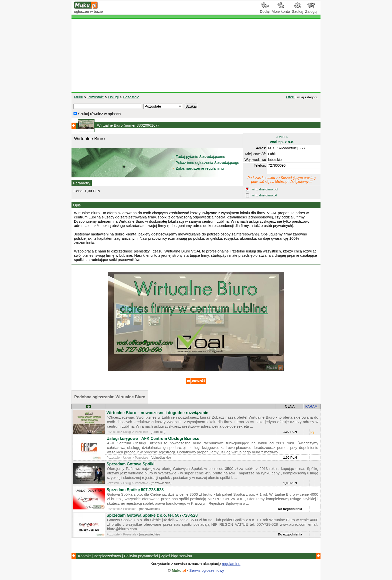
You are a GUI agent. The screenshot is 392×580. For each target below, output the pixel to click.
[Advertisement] (196, 55)
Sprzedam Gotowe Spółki (130, 464)
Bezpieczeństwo (107, 556)
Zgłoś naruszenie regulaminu (198, 168)
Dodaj (265, 10)
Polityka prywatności (141, 556)
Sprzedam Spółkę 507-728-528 (135, 490)
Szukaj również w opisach (97, 114)
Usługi (113, 97)
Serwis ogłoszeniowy (207, 570)
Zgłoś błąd (176, 556)
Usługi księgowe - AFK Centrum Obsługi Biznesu (153, 439)
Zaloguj (311, 10)
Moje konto (281, 10)
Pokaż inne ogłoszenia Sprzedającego (206, 163)
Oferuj (291, 97)
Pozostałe (96, 97)
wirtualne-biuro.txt (264, 195)
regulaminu (231, 564)
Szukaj (298, 10)
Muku (79, 97)
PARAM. (312, 406)
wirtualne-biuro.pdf (265, 189)
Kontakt (84, 556)
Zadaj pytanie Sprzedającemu (199, 157)
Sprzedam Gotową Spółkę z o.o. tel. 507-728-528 (152, 515)
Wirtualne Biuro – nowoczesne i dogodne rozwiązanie (157, 413)
